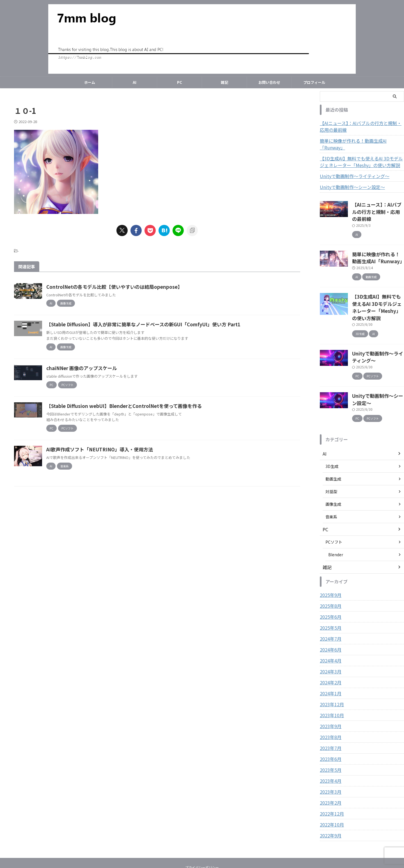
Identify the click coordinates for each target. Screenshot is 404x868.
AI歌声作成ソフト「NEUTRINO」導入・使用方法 (124, 460)
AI (135, 82)
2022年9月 (329, 805)
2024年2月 (329, 652)
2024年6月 (329, 619)
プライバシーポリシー (202, 837)
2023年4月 (329, 751)
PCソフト (334, 512)
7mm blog (202, 850)
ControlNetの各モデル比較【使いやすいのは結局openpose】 (138, 287)
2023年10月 (330, 685)
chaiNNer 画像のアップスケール (108, 373)
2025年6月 (329, 587)
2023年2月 (329, 772)
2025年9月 (329, 565)
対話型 (331, 461)
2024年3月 (329, 641)
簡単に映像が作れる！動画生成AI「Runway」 (361, 141)
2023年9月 (329, 696)
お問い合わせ (269, 82)
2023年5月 (329, 740)
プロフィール (314, 82)
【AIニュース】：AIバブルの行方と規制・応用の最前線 (362, 126)
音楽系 (331, 486)
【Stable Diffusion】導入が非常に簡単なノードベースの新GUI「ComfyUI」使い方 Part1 (166, 330)
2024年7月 (329, 608)
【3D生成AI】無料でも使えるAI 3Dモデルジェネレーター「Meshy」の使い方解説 (360, 155)
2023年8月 (329, 707)
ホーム (90, 82)
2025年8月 (329, 576)
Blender (336, 524)
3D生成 (332, 436)
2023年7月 (329, 718)
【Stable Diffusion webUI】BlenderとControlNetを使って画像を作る (148, 416)
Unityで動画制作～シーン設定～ (348, 180)
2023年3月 (329, 761)
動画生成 (333, 449)
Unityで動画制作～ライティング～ (350, 169)
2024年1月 (329, 663)
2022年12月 (330, 783)
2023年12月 (330, 674)
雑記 (224, 82)
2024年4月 (329, 630)
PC (180, 82)
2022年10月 (330, 794)
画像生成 (333, 474)
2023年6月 (329, 729)
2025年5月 (329, 597)
